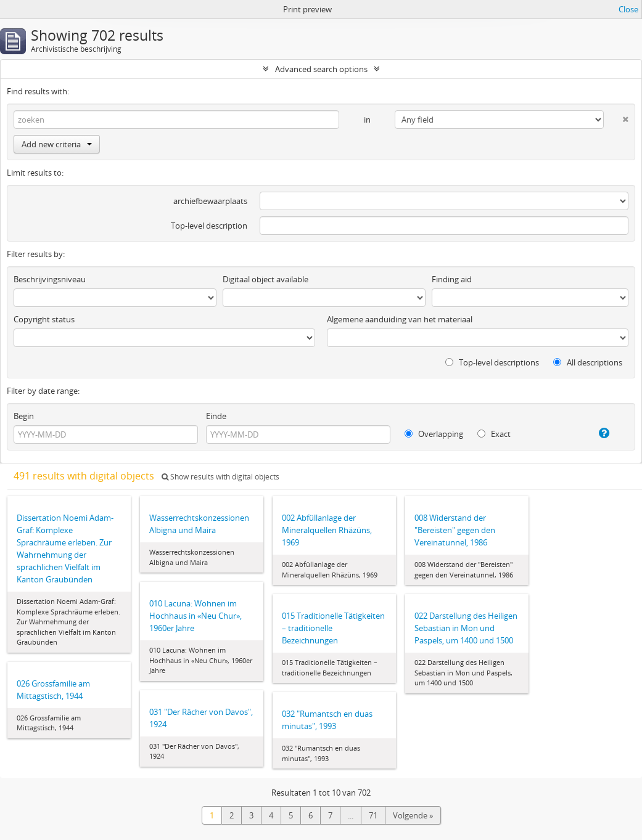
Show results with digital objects (220, 477)
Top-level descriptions (492, 362)
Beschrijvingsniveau (50, 279)
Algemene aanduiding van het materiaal (400, 319)
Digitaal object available (265, 279)
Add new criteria (57, 144)
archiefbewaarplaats (210, 201)
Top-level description (209, 226)
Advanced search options (321, 69)
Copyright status (44, 319)
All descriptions (588, 362)
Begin (24, 416)
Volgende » (413, 815)
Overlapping (434, 434)
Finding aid (452, 279)
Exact (494, 434)
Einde (216, 416)
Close (628, 9)
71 (373, 815)
